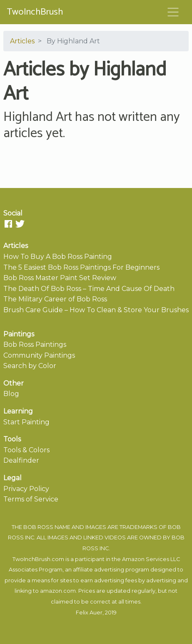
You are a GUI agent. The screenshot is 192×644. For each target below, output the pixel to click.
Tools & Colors (26, 450)
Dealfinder (21, 460)
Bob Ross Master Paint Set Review (60, 278)
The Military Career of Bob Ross (55, 299)
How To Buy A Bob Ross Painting (58, 257)
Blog (11, 394)
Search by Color (30, 366)
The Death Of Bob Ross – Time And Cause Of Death (89, 289)
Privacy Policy (26, 489)
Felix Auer (89, 613)
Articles (22, 41)
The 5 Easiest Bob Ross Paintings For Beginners (81, 267)
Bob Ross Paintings (35, 345)
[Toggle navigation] (173, 12)
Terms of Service (31, 499)
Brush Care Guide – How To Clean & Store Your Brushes (96, 310)
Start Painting (26, 422)
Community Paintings (39, 355)
